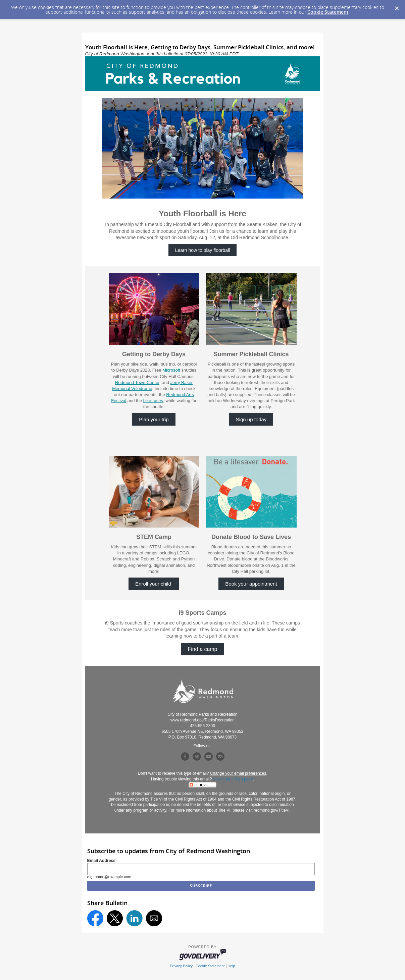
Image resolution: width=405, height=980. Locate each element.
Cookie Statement (328, 12)
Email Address (102, 861)
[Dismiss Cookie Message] (397, 6)
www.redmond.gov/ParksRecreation (202, 720)
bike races (153, 401)
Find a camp (202, 649)
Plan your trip (154, 419)
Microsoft (171, 370)
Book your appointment (251, 584)
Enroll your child (154, 584)
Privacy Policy (181, 966)
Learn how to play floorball (202, 250)
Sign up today (251, 419)
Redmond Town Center (137, 383)
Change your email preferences (238, 773)
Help (231, 966)
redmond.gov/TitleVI (272, 810)
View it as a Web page (233, 779)
